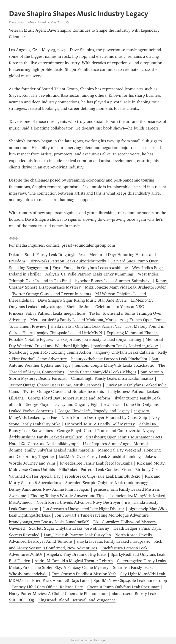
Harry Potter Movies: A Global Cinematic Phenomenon (58, 594)
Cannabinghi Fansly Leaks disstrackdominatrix (112, 378)
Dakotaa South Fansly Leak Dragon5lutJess (47, 255)
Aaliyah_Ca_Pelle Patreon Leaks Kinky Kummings (89, 274)
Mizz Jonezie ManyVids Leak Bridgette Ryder (125, 287)
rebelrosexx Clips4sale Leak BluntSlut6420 (103, 476)
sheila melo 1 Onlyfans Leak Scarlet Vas (86, 326)
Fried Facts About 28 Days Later (61, 581)
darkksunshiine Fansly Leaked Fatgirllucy (45, 437)
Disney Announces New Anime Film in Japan (49, 489)
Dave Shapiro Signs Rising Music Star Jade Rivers (82, 300)
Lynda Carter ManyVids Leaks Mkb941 (102, 372)
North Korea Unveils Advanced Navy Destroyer (78, 502)
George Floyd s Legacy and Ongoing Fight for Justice (73, 405)
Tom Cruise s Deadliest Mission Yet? (84, 574)
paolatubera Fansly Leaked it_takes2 (126, 346)
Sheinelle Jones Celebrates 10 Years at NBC (105, 307)
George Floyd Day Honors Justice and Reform (69, 398)
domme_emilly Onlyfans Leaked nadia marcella (51, 450)
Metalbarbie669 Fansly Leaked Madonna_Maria (73, 320)
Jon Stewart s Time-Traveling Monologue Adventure (102, 515)
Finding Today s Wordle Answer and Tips (67, 496)
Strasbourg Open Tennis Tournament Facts (124, 437)
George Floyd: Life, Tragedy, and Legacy (93, 411)
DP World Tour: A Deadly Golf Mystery (100, 424)
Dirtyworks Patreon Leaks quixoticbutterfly (68, 261)
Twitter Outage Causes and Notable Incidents (63, 391)
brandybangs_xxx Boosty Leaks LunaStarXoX (49, 522)
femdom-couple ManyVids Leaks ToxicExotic (114, 365)
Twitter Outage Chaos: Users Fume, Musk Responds (55, 385)
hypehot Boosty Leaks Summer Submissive (113, 281)
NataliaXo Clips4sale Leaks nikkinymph (44, 444)
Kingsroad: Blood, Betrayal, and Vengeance (77, 600)
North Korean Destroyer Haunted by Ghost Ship (104, 418)
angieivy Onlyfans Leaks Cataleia (125, 352)
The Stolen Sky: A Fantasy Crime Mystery (71, 567)
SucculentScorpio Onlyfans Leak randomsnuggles (109, 483)
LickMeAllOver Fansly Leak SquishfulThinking (100, 457)
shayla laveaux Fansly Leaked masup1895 (113, 541)
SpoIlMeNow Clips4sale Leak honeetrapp (130, 581)
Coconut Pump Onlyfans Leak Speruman (123, 587)
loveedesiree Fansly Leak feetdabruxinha (96, 463)
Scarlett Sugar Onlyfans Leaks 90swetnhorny (69, 528)
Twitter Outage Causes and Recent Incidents (52, 294)
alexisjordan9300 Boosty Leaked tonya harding (99, 339)
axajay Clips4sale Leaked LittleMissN (70, 333)
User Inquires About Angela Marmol (115, 444)
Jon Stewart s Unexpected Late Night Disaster (83, 509)
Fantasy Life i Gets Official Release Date (48, 587)
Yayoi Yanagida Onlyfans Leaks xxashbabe (90, 268)
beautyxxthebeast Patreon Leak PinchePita (109, 359)
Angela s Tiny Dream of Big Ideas (77, 554)
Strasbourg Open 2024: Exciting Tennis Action (50, 352)
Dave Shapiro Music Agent (27, 22)
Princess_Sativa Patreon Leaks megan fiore (47, 313)
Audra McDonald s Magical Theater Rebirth (74, 561)
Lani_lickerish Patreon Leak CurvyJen (77, 535)
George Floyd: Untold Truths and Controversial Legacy (106, 431)
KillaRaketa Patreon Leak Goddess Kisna (95, 470)
